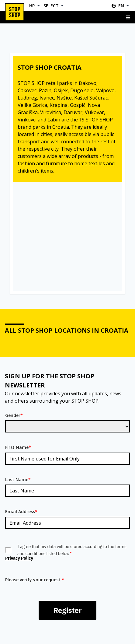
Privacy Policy (19, 558)
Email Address (21, 511)
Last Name (18, 480)
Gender (14, 415)
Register (67, 610)
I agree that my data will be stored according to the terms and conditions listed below (72, 550)
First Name (18, 447)
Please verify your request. (35, 580)
